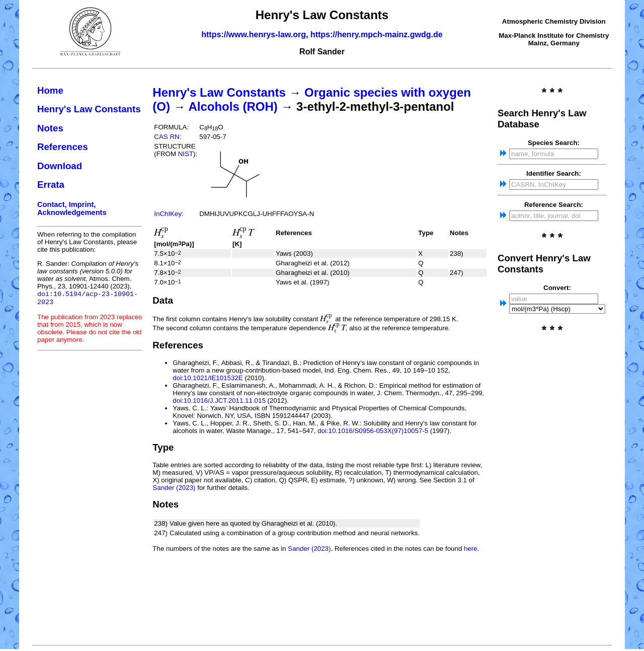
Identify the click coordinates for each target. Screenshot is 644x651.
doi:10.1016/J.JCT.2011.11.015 (219, 401)
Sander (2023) (174, 488)
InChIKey (168, 214)
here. (471, 549)
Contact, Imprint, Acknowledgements (72, 208)
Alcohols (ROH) (233, 106)
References (63, 147)
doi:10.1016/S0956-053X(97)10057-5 (373, 431)
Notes (50, 128)
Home (50, 90)
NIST (186, 154)
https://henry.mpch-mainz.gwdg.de (377, 34)
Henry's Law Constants (89, 109)
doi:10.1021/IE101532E (208, 378)
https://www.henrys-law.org (254, 34)
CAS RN (167, 137)
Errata (51, 185)
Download (60, 166)
